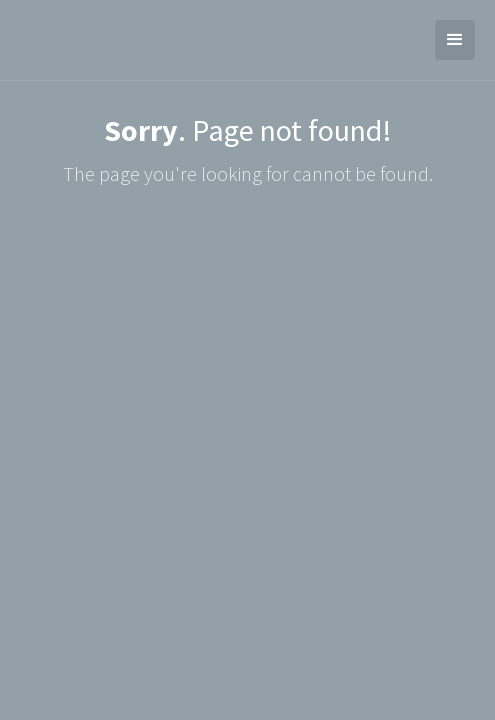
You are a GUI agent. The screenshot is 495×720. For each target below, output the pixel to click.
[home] (15, 40)
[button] (455, 40)
